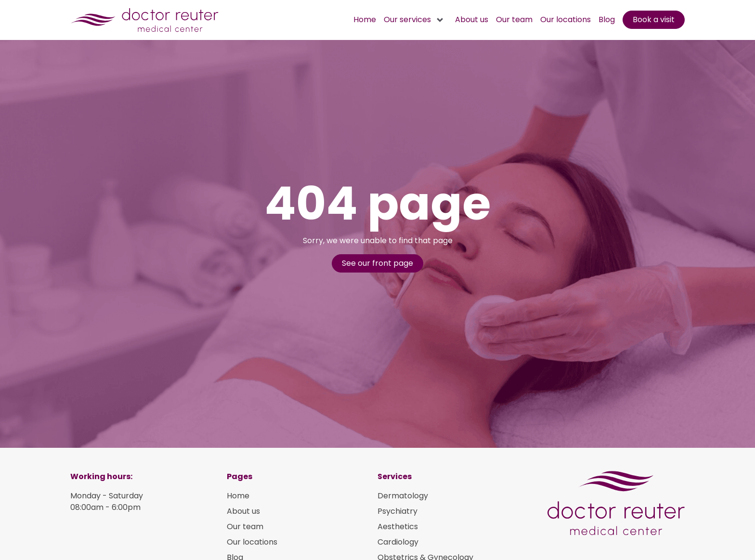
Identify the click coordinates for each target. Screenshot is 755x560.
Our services (407, 20)
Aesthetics (398, 527)
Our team (514, 20)
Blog (607, 20)
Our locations (566, 20)
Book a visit (654, 20)
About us (472, 20)
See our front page (377, 263)
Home (365, 20)
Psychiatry (397, 511)
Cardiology (398, 542)
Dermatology (403, 496)
